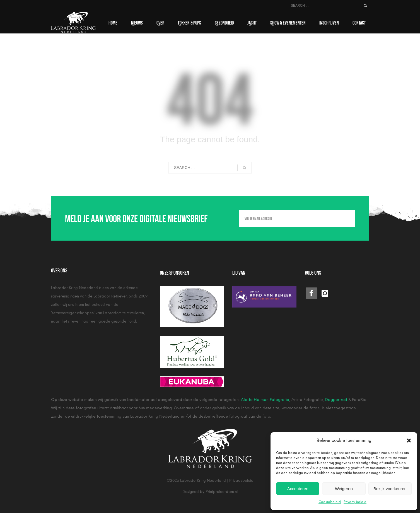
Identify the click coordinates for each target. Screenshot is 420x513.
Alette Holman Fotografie (265, 400)
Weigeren (344, 489)
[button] (409, 441)
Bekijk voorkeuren (390, 489)
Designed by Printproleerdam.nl (210, 492)
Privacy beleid (355, 502)
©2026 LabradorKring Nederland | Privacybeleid (210, 481)
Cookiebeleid (330, 502)
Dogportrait (336, 400)
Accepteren (298, 489)
